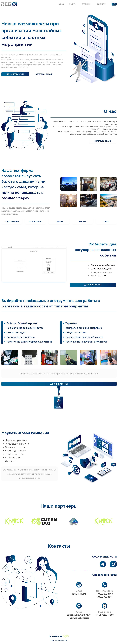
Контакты (101, 4)
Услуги (73, 4)
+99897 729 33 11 (105, 597)
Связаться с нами (44, 74)
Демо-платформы (15, 74)
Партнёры (86, 4)
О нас (61, 4)
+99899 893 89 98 (105, 594)
